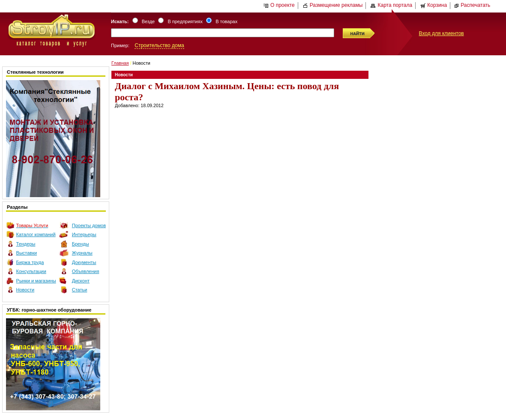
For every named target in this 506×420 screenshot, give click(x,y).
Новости (25, 290)
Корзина (434, 5)
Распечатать (472, 5)
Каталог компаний (36, 234)
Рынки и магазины (36, 281)
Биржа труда (30, 262)
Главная (120, 63)
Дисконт (81, 281)
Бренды (81, 244)
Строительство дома (159, 45)
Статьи (80, 290)
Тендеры (26, 244)
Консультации (31, 271)
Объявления (86, 271)
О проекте (279, 5)
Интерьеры (84, 234)
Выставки (27, 253)
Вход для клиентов (442, 33)
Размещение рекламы (333, 5)
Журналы (82, 253)
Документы (84, 262)
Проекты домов (89, 225)
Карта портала (391, 5)
